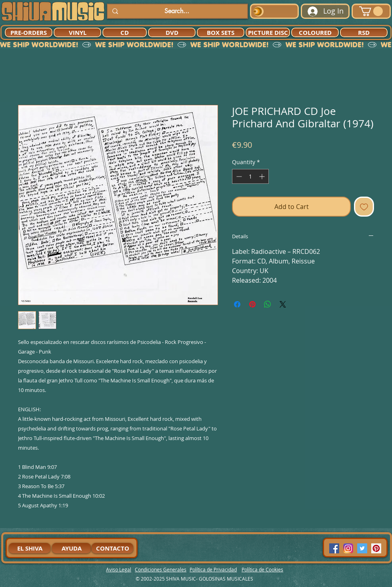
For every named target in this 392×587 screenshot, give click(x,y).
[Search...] (177, 11)
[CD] (125, 32)
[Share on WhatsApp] (268, 304)
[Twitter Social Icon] (362, 548)
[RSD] (364, 32)
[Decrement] (238, 176)
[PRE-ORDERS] (29, 32)
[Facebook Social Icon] (334, 548)
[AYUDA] (71, 548)
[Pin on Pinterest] (252, 304)
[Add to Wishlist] (364, 207)
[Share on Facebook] (237, 304)
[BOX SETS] (221, 32)
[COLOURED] (315, 32)
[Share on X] (283, 304)
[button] (371, 11)
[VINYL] (77, 32)
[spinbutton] (250, 176)
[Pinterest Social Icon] (376, 548)
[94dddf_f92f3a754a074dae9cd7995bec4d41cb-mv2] (348, 548)
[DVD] (172, 32)
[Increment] (263, 176)
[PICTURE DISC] (268, 32)
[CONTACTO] (112, 548)
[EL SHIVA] (30, 548)
